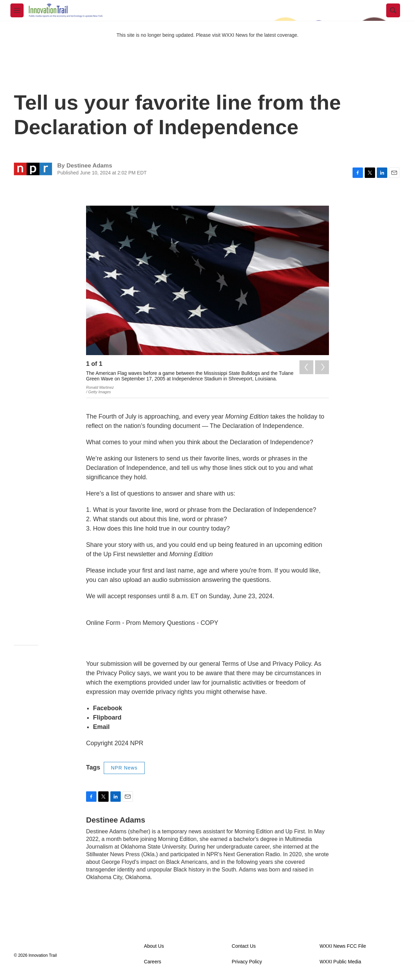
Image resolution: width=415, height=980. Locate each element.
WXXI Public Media (340, 962)
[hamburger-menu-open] (17, 10)
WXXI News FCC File (343, 946)
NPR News (124, 768)
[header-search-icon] (393, 10)
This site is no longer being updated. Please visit (169, 35)
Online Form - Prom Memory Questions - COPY (152, 623)
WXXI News (235, 35)
